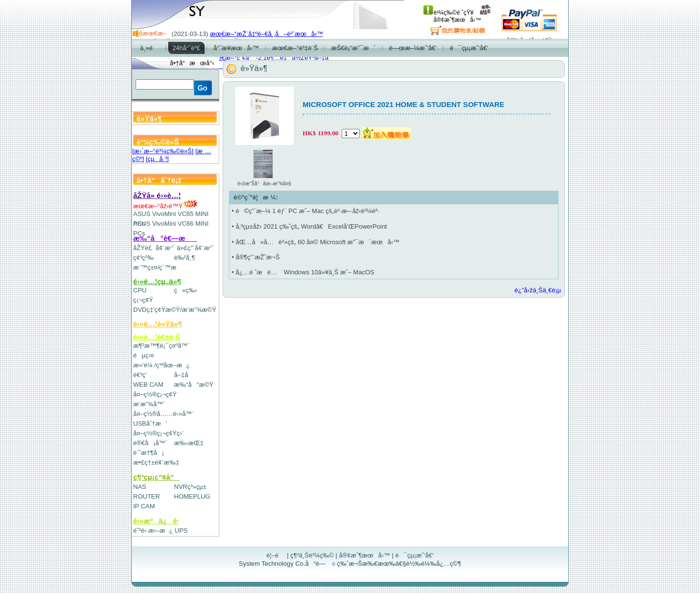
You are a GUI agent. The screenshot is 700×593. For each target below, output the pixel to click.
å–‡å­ (184, 375)
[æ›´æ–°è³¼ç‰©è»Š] (163, 151)
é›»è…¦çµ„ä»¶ (157, 281)
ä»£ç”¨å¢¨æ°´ (196, 248)
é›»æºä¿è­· (156, 521)
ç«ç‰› (186, 290)
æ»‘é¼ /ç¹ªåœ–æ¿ (162, 365)
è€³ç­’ (140, 375)
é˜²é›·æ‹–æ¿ (153, 530)
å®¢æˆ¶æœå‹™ (463, 16)
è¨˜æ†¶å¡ (149, 453)
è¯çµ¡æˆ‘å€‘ (414, 555)
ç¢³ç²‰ (143, 258)
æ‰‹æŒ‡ (189, 443)
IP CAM (144, 506)
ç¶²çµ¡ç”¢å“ (157, 477)
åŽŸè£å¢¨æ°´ (154, 248)
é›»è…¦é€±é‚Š (157, 337)
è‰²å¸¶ (184, 258)
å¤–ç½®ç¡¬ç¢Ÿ (155, 394)
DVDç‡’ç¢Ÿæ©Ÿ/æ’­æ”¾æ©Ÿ (175, 310)
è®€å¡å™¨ (150, 443)
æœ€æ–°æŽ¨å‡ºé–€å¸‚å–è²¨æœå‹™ (267, 34)
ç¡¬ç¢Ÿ (143, 300)
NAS (140, 487)
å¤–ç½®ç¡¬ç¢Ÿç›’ (158, 433)
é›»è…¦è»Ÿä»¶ (158, 324)
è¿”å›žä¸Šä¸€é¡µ (538, 290)
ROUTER (147, 496)
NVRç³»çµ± (190, 487)
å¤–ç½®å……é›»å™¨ (164, 414)
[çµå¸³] (157, 159)
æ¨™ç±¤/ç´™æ (159, 267)
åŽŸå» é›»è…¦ (157, 195)
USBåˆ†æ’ (150, 423)
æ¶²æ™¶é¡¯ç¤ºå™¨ (161, 346)
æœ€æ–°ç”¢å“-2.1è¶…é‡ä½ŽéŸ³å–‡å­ (272, 58)
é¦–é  (276, 555)
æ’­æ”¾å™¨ (149, 404)
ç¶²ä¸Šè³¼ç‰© (312, 555)
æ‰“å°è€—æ (165, 238)
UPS (181, 530)
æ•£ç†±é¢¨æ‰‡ (156, 462)
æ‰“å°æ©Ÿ (194, 385)
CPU (140, 290)
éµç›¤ (144, 355)
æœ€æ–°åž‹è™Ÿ (166, 206)
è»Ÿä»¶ (254, 68)
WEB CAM (148, 385)
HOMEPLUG (192, 496)
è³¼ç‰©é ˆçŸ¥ (448, 13)
